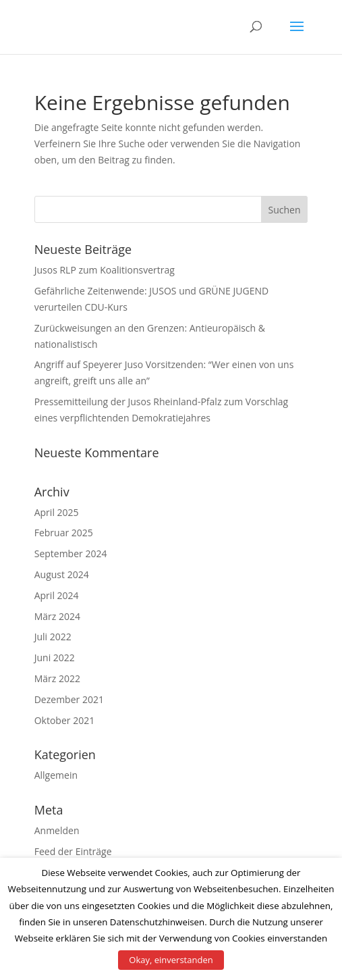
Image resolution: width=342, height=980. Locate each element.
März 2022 (57, 678)
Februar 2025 (64, 533)
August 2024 (62, 574)
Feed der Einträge (73, 851)
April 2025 (57, 512)
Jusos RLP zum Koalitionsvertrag (105, 270)
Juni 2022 (55, 657)
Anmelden (57, 830)
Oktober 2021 (64, 720)
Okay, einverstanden (171, 960)
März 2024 (57, 616)
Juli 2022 (53, 637)
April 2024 (57, 595)
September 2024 (71, 553)
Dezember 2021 (69, 699)
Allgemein (56, 775)
